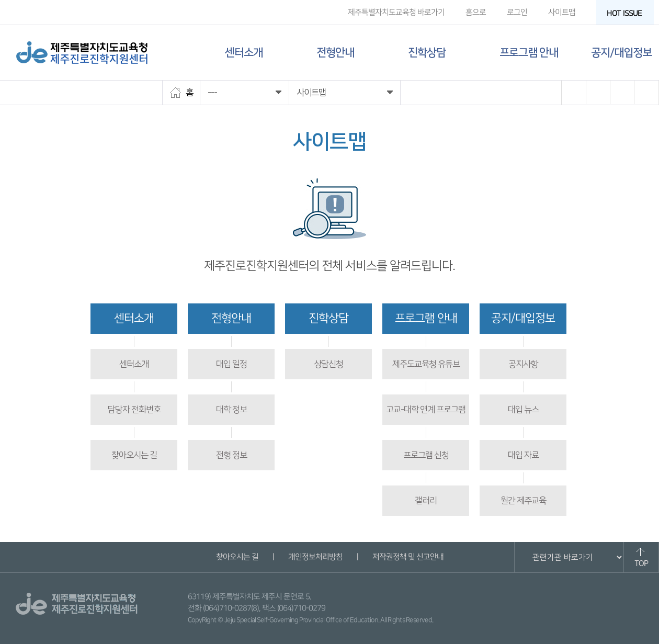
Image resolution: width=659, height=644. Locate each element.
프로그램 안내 (529, 53)
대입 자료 (523, 455)
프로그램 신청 (426, 455)
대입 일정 (231, 364)
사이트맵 (562, 12)
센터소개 (244, 53)
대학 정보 (231, 410)
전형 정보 (231, 455)
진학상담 (427, 53)
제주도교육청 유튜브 (426, 364)
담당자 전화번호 (134, 410)
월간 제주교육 (523, 501)
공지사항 (523, 364)
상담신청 (328, 364)
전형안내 (335, 53)
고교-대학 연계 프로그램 (426, 410)
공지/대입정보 (621, 53)
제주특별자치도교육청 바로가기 (396, 12)
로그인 (517, 12)
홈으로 (476, 12)
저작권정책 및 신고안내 (407, 557)
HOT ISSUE (628, 13)
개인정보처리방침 (315, 557)
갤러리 (426, 501)
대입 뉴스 (523, 410)
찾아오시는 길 (134, 455)
